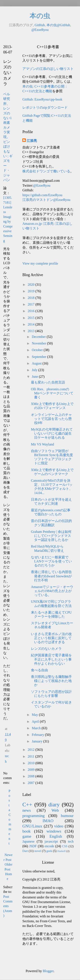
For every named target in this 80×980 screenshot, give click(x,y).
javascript (51, 841)
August (37, 363)
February (38, 735)
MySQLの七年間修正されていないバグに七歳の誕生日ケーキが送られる (52, 433)
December (39, 337)
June (35, 377)
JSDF (33, 846)
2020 (32, 285)
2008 (32, 776)
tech (71, 841)
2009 (32, 770)
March (37, 728)
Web (55, 810)
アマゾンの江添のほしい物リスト (48, 69)
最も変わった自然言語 (48, 382)
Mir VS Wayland (42, 444)
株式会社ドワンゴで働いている (46, 171)
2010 (32, 763)
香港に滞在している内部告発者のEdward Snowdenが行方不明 (51, 576)
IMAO (48, 821)
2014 (32, 324)
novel (38, 851)
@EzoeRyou (40, 30)
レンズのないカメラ (46, 649)
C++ (27, 805)
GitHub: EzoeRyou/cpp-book (42, 99)
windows (54, 831)
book (26, 831)
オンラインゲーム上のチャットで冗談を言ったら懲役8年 (51, 419)
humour (67, 816)
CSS (65, 846)
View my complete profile (40, 263)
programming (33, 816)
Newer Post (8, 857)
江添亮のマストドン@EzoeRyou (46, 200)
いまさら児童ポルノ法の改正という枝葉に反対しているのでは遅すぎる (51, 638)
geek (49, 851)
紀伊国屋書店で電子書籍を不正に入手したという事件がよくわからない (51, 659)
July (35, 370)
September (39, 357)
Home (9, 876)
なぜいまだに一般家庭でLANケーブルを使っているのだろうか (51, 561)
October (38, 350)
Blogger (48, 971)
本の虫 (40, 16)
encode (49, 846)
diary (54, 805)
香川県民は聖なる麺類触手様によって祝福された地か (51, 681)
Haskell (61, 851)
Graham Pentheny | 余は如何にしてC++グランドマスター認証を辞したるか (51, 536)
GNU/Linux (32, 826)
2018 (32, 298)
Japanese (28, 841)
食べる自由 (39, 670)
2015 (32, 318)
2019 (32, 291)
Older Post (8, 867)
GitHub (40, 25)
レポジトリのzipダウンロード (45, 107)
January (38, 741)
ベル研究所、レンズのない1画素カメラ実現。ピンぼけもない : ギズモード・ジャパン (8, 137)
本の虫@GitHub (58, 25)
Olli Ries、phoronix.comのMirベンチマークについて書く (52, 393)
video (59, 826)
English (56, 836)
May (35, 715)
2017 (32, 304)
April (36, 721)
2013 (32, 331)
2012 (32, 750)
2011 (31, 756)
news (27, 810)
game (27, 836)
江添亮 (32, 141)
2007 (32, 783)
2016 (32, 311)
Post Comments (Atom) (8, 906)
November (39, 343)
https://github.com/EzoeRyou (42, 195)
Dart (25, 851)
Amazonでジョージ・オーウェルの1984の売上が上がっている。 (52, 591)
